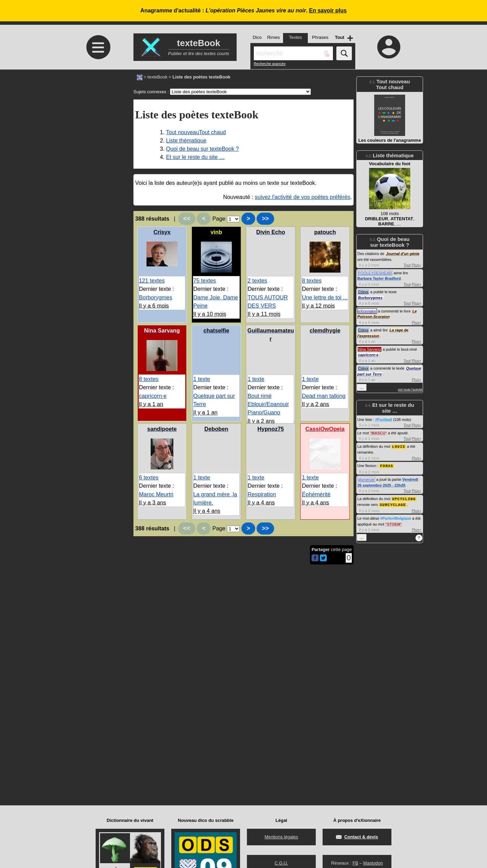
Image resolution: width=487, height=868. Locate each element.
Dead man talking (324, 396)
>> (265, 219)
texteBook (158, 77)
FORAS (387, 465)
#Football (384, 420)
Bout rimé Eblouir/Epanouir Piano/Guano (268, 404)
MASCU (378, 433)
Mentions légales (281, 837)
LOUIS (399, 446)
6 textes (149, 477)
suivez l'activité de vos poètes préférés (303, 197)
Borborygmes (156, 297)
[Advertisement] (97, 127)
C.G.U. (281, 863)
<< (187, 219)
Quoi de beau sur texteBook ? (203, 149)
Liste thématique (186, 141)
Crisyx (363, 292)
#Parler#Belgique (396, 517)
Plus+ (416, 265)
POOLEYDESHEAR (375, 273)
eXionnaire (367, 311)
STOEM (394, 523)
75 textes (205, 280)
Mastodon (373, 863)
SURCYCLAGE (393, 503)
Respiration (262, 494)
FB (355, 863)
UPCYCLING (404, 498)
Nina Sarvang (370, 349)
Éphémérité (316, 494)
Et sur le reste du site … (196, 157)
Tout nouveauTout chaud (196, 132)
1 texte (202, 379)
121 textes (152, 280)
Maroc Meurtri (156, 494)
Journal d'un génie (403, 254)
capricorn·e (153, 396)
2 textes (257, 280)
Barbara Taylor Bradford (379, 278)
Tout (407, 265)
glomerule (366, 479)
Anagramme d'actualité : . (243, 10)
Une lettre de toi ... (325, 297)
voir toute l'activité (410, 390)
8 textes (312, 280)
